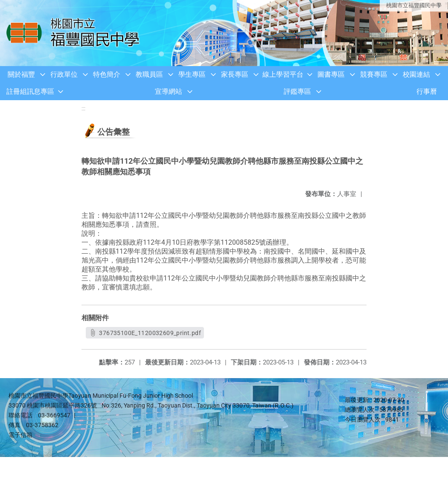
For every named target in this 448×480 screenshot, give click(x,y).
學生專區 (192, 74)
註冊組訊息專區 (30, 91)
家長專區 (235, 74)
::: (83, 108)
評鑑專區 (297, 91)
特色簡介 (107, 74)
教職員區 (149, 74)
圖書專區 (331, 74)
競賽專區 (374, 74)
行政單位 (64, 74)
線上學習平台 (283, 74)
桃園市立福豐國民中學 (414, 5)
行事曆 (427, 91)
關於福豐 (21, 74)
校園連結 (416, 74)
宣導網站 (169, 91)
